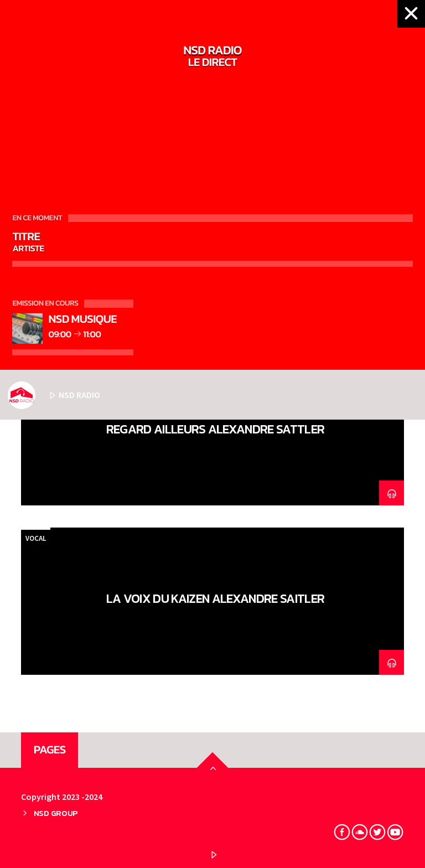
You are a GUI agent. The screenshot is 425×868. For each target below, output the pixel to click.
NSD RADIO (54, 395)
